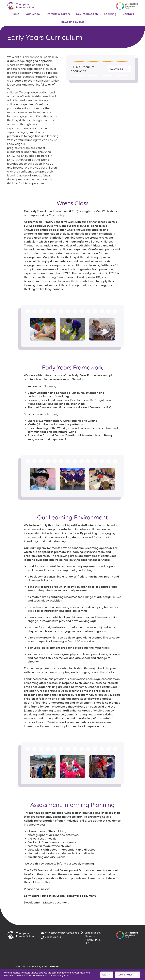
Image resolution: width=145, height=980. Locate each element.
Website (54, 966)
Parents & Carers (58, 14)
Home (15, 14)
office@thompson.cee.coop (58, 933)
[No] (141, 975)
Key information (87, 14)
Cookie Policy (125, 975)
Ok (104, 975)
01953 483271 (51, 938)
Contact (128, 14)
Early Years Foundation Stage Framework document (60, 896)
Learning (110, 14)
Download (117, 69)
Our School (33, 14)
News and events (72, 22)
